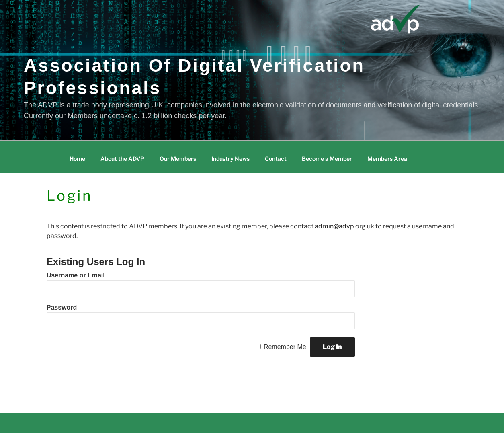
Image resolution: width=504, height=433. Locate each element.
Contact (276, 159)
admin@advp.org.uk (344, 226)
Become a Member (327, 159)
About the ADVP (122, 159)
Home (77, 159)
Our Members (178, 159)
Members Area (387, 159)
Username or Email (76, 275)
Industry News (230, 159)
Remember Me (285, 347)
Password (62, 307)
